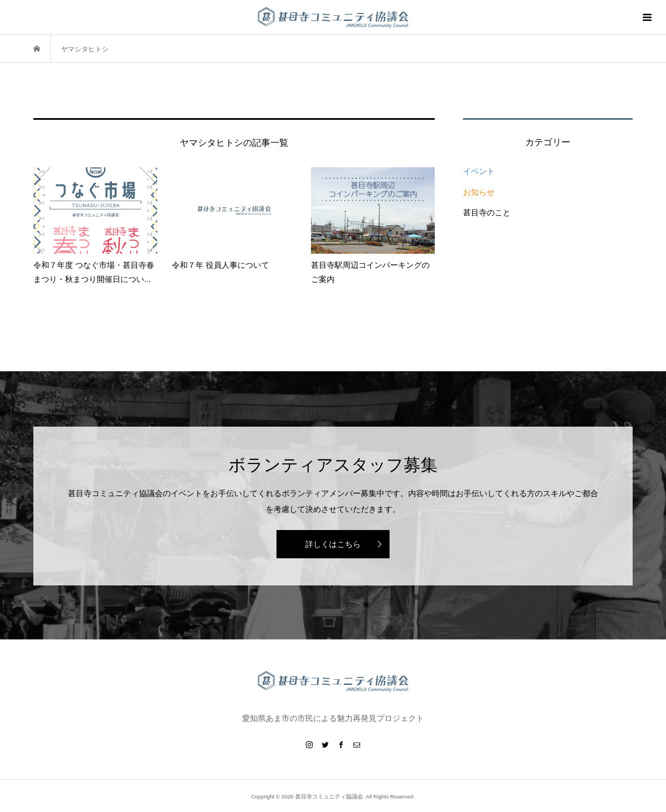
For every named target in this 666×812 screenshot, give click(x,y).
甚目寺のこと (487, 212)
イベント (479, 171)
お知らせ (479, 192)
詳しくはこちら (333, 544)
